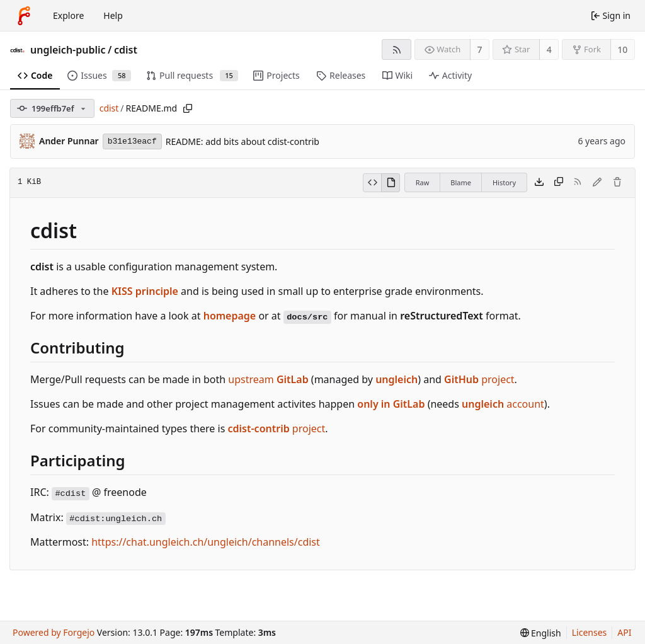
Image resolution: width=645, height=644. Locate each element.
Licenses (590, 632)
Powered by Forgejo (54, 632)
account (503, 404)
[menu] (541, 633)
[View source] (372, 183)
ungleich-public (68, 50)
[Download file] (539, 183)
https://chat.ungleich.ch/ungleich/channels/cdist (206, 542)
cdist (126, 50)
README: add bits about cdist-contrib (243, 141)
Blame (461, 182)
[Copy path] (188, 108)
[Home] (24, 16)
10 (622, 49)
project (479, 379)
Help (113, 15)
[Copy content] (559, 183)
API (624, 632)
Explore (68, 15)
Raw (423, 182)
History (504, 182)
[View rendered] (391, 183)
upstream (268, 379)
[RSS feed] (397, 49)
